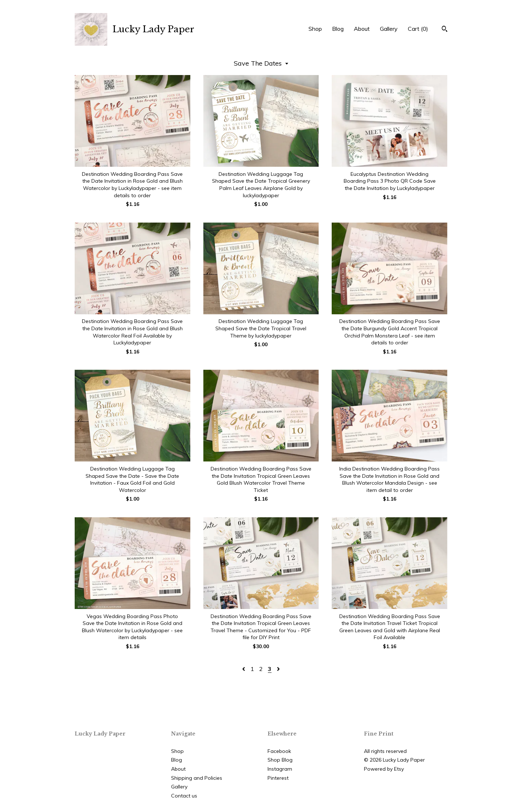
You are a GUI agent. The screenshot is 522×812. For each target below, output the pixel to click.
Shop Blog (280, 760)
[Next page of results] (278, 669)
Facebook (279, 751)
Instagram (280, 769)
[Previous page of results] (244, 669)
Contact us (184, 796)
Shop (315, 29)
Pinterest (278, 778)
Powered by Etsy (384, 769)
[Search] (445, 30)
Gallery (389, 29)
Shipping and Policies (197, 778)
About (362, 29)
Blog (338, 29)
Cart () (418, 29)
